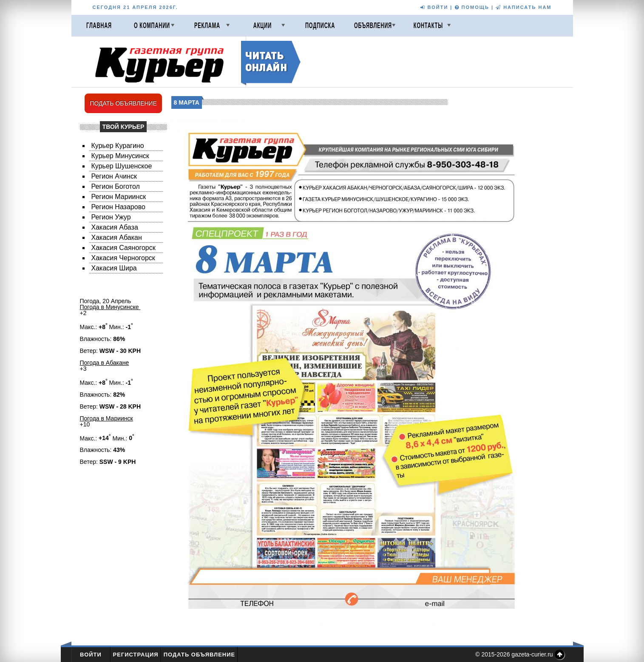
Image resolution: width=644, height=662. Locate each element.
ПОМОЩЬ (472, 7)
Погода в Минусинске (110, 307)
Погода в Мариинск (106, 418)
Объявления (373, 26)
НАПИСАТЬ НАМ (523, 7)
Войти (91, 655)
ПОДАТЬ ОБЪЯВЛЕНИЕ (123, 103)
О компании (152, 26)
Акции (262, 26)
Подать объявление (200, 655)
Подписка (320, 26)
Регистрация (136, 655)
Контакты (428, 26)
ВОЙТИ (434, 7)
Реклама (207, 26)
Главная (99, 26)
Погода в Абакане (105, 363)
